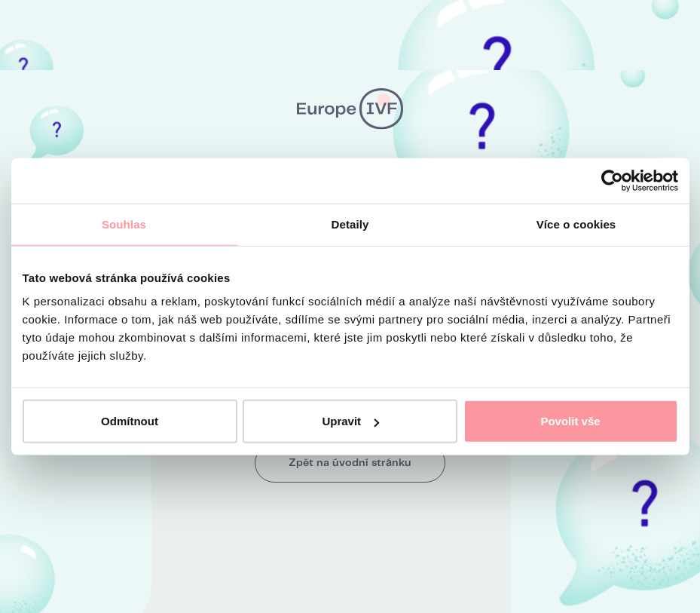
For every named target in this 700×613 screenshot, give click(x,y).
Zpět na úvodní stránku (350, 463)
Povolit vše (570, 421)
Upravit (350, 421)
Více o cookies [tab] (576, 224)
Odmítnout (130, 421)
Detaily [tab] (350, 224)
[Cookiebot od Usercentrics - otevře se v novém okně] (612, 180)
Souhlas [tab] (124, 224)
